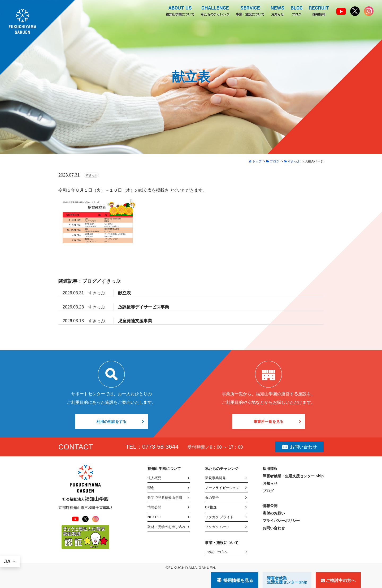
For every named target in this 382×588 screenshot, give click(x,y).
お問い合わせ (299, 447)
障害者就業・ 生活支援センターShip (287, 580)
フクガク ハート (218, 527)
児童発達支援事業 (135, 321)
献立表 (124, 293)
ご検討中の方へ (216, 552)
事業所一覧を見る (268, 422)
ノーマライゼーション (222, 488)
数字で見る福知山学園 (165, 498)
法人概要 (154, 478)
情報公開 (154, 507)
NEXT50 (154, 517)
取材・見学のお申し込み (166, 527)
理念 (151, 488)
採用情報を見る (238, 580)
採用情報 (319, 10)
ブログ (296, 10)
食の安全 (212, 498)
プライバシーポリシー (281, 521)
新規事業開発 (215, 478)
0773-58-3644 (160, 447)
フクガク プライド (219, 517)
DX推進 (211, 507)
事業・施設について (250, 10)
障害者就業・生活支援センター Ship (293, 476)
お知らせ (277, 10)
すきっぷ (92, 175)
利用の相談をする (111, 422)
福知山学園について (180, 10)
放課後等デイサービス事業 (144, 307)
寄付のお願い (274, 513)
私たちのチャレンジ (215, 10)
